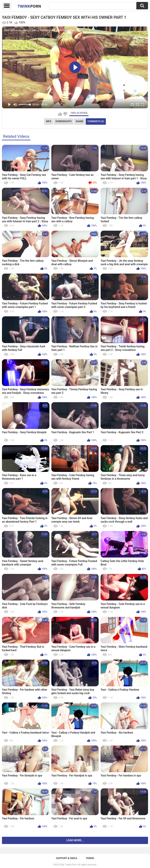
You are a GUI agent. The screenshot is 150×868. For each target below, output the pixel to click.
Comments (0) (96, 121)
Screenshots (64, 121)
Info (49, 121)
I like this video (60, 114)
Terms (90, 858)
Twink (29, 6)
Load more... (75, 840)
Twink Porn (71, 865)
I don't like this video (65, 114)
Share (79, 121)
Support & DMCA (67, 858)
